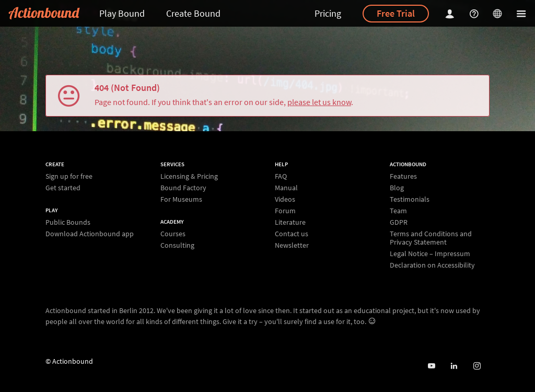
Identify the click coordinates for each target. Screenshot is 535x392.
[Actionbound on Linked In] (454, 366)
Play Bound (122, 13)
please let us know (319, 102)
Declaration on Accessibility (432, 265)
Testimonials (410, 199)
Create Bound (193, 13)
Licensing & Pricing (189, 176)
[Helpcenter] (475, 13)
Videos (285, 199)
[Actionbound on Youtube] (431, 366)
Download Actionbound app (90, 233)
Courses (173, 234)
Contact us (292, 234)
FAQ (281, 176)
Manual (286, 188)
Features (403, 176)
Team (398, 211)
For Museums (181, 199)
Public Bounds (68, 222)
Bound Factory (183, 188)
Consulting (177, 245)
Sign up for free (69, 176)
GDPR (399, 222)
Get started (63, 187)
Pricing (328, 13)
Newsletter (292, 245)
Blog (397, 188)
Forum (285, 211)
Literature (290, 222)
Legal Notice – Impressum (430, 253)
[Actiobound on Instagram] (477, 366)
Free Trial (396, 13)
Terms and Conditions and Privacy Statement (431, 238)
